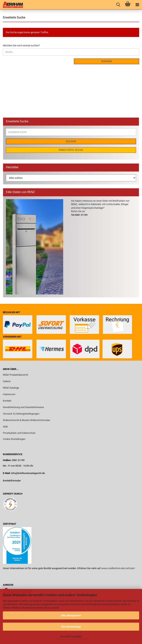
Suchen (107, 61)
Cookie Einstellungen (14, 439)
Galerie (7, 381)
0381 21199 (18, 460)
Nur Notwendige (71, 627)
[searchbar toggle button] (118, 5)
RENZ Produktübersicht (15, 375)
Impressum (9, 394)
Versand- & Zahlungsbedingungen (21, 414)
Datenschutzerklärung (71, 608)
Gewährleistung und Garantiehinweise (24, 407)
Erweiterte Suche (71, 150)
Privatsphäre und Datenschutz (19, 433)
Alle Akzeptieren (71, 615)
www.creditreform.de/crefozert (118, 568)
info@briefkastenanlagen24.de (28, 473)
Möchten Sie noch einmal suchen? (21, 45)
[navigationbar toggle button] (137, 5)
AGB (5, 427)
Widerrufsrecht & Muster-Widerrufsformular (26, 420)
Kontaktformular (12, 481)
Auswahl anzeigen (71, 636)
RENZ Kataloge (11, 388)
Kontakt (7, 401)
